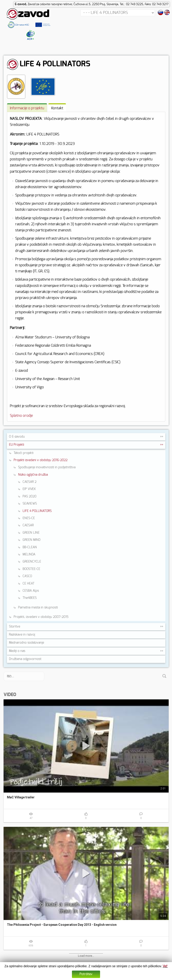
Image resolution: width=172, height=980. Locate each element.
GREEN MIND (31, 540)
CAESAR (28, 525)
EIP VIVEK (29, 489)
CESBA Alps (31, 591)
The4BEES (30, 598)
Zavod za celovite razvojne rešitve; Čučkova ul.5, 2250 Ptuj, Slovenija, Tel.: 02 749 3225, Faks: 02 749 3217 (98, 4)
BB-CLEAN (30, 547)
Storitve (15, 627)
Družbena (25, 659)
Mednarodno (26, 643)
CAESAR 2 (29, 482)
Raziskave (22, 635)
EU (17, 445)
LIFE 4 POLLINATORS (37, 511)
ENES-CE (29, 518)
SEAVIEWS (30, 504)
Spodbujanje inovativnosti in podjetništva (47, 467)
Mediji (17, 651)
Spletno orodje (21, 416)
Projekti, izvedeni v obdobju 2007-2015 (41, 617)
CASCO (27, 576)
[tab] (27, 108)
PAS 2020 (29, 496)
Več (165, 966)
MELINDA (29, 554)
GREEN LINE (31, 533)
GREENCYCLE (32, 562)
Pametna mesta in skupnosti (38, 608)
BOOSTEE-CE (31, 569)
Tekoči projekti (24, 453)
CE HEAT (28, 584)
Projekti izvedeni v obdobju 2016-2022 (41, 460)
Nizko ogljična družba (33, 475)
